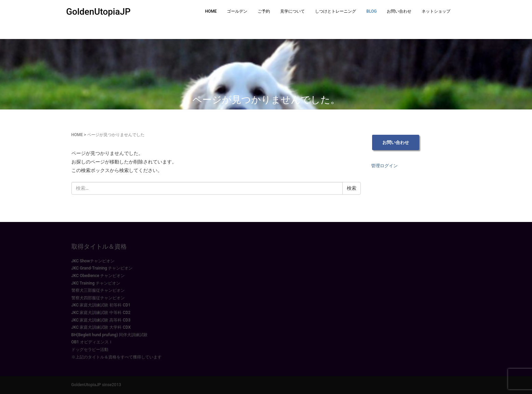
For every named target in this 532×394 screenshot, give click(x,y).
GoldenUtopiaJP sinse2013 (96, 385)
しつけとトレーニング (336, 11)
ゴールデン (237, 11)
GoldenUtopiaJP (99, 12)
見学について (292, 11)
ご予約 (264, 11)
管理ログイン (384, 166)
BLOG (371, 11)
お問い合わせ (399, 11)
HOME (211, 11)
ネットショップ (436, 11)
